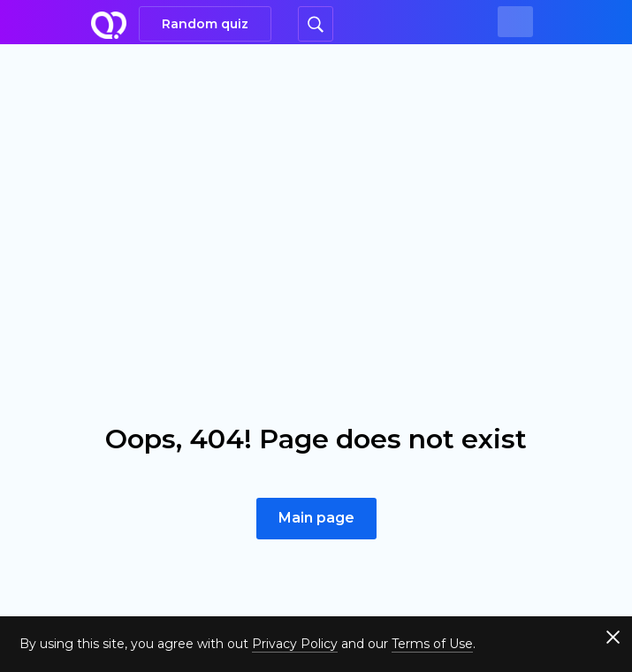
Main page (316, 518)
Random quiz (205, 24)
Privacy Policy (295, 644)
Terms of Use (432, 644)
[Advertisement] (316, 177)
